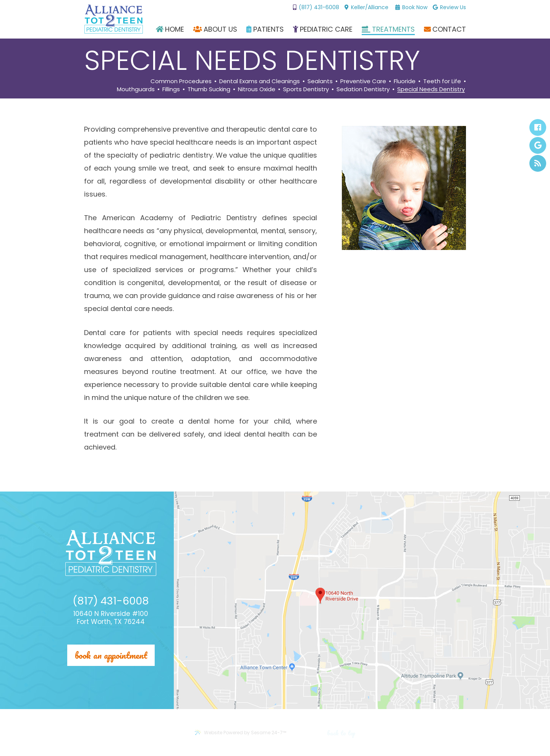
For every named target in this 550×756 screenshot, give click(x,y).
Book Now (411, 7)
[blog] (538, 163)
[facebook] (538, 127)
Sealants (320, 81)
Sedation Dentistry (363, 89)
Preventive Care (363, 81)
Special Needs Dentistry (431, 89)
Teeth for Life (442, 81)
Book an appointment (111, 655)
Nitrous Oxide (257, 89)
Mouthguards (136, 89)
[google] (538, 145)
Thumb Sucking (209, 89)
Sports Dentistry (306, 89)
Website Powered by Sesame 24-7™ (240, 733)
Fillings (171, 89)
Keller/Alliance (366, 7)
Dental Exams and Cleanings (260, 81)
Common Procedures (181, 81)
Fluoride (405, 81)
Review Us (449, 7)
